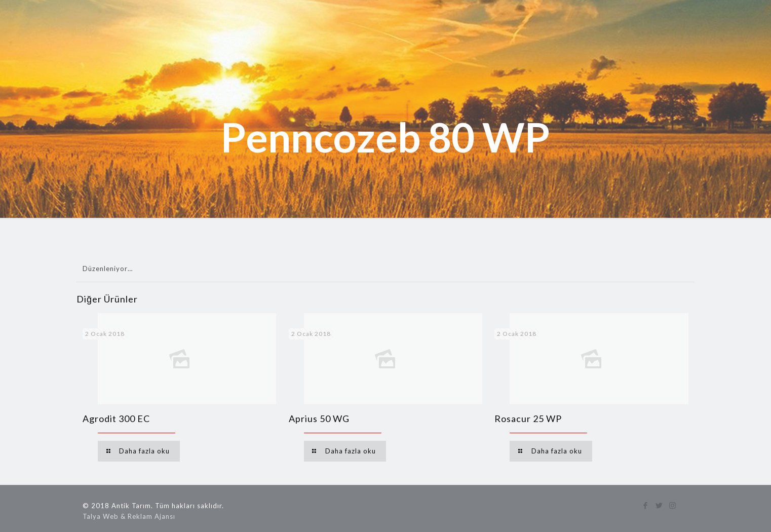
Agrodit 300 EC (116, 419)
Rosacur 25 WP (528, 419)
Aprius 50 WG (319, 419)
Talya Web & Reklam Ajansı (129, 516)
